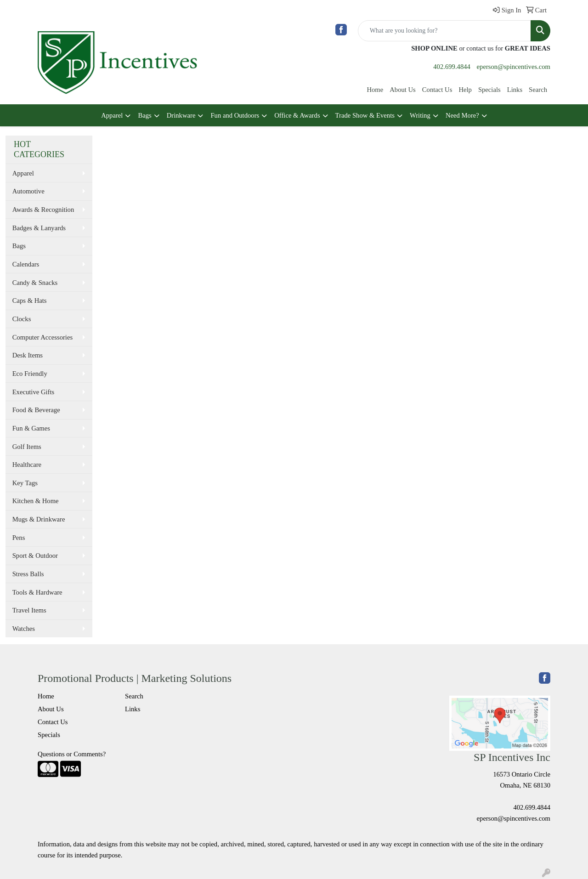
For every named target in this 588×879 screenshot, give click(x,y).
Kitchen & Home (36, 501)
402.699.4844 (452, 67)
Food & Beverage (36, 410)
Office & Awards (297, 115)
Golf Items (27, 447)
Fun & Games (31, 428)
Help (465, 90)
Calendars (26, 264)
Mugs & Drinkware (39, 519)
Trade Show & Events (365, 115)
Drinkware (181, 115)
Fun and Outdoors (235, 115)
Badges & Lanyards (39, 228)
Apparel (112, 115)
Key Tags (25, 483)
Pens (19, 538)
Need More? (462, 115)
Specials (489, 90)
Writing (420, 115)
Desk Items (28, 355)
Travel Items (29, 610)
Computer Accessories (42, 337)
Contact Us (437, 90)
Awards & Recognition (43, 210)
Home (375, 90)
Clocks (22, 319)
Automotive (28, 191)
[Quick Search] (444, 31)
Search (538, 90)
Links (515, 90)
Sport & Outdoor (35, 556)
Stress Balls (28, 574)
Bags (144, 115)
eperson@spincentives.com (514, 67)
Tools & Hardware (37, 592)
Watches (24, 629)
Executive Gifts (34, 392)
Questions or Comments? (72, 754)
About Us (403, 90)
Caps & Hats (30, 301)
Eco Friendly (30, 374)
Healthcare (27, 465)
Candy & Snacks (35, 283)
